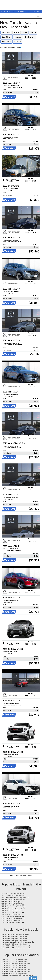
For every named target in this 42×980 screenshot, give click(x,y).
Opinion (34, 11)
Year (25, 33)
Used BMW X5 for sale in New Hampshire (14, 961)
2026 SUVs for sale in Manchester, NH (13, 893)
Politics (14, 11)
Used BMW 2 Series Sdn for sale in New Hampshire (17, 975)
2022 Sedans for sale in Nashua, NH (13, 923)
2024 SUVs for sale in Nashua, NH (12, 911)
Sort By (17, 41)
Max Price (6, 41)
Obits (39, 11)
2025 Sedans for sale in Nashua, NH (13, 905)
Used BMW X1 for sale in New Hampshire (14, 965)
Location (18, 37)
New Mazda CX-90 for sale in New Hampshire (15, 940)
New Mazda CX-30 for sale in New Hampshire (15, 938)
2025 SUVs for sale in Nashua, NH (12, 901)
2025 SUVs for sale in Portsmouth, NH (13, 899)
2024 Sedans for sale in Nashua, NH (13, 913)
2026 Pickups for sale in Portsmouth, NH (14, 895)
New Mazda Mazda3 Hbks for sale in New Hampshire (18, 942)
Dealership (30, 37)
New (17, 33)
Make (33, 33)
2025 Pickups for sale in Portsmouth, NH (14, 907)
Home (3, 11)
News (8, 11)
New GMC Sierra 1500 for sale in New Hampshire (17, 946)
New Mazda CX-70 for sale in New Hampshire (15, 944)
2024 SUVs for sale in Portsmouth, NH (13, 909)
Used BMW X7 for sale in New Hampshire (14, 967)
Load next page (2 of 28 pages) (21, 875)
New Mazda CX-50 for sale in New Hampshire (15, 936)
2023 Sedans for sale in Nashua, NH (13, 917)
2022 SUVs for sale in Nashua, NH (12, 921)
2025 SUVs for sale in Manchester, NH (13, 903)
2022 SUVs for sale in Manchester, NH (13, 919)
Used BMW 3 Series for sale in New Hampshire (16, 963)
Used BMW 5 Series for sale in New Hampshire (16, 969)
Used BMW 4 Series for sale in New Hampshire (16, 971)
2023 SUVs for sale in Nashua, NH (12, 915)
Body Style (7, 37)
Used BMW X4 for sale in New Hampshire (14, 973)
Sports (28, 11)
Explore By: (6, 33)
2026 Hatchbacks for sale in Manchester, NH (15, 897)
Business (21, 11)
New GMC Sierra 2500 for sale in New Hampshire (17, 948)
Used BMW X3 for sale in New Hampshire (14, 959)
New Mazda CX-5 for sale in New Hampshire (15, 934)
